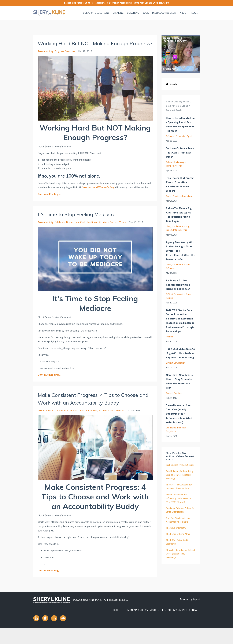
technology (171, 166)
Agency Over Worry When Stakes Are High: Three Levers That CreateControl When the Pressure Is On (181, 251)
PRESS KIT (163, 626)
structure (70, 59)
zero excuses (117, 426)
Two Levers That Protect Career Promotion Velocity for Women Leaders (180, 184)
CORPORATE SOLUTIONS (96, 13)
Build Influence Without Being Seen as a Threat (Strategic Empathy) (180, 475)
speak (190, 136)
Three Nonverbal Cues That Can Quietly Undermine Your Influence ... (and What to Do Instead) (179, 414)
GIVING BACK (178, 626)
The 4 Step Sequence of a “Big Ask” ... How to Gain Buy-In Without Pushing (180, 353)
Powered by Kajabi (190, 615)
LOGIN (195, 13)
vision (123, 230)
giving (186, 226)
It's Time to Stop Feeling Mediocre (84, 222)
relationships (179, 162)
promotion (187, 196)
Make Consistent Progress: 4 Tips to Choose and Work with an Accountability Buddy (94, 410)
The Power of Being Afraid (178, 534)
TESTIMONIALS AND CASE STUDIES (135, 626)
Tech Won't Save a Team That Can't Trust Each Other (180, 153)
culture (169, 162)
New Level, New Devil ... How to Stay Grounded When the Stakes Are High (179, 381)
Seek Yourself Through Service (180, 465)
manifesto (81, 230)
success (114, 230)
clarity (169, 226)
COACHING (133, 13)
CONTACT (194, 626)
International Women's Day (98, 195)
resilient (170, 298)
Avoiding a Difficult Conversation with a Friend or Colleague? (178, 285)
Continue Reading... (49, 202)
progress (59, 59)
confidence (178, 226)
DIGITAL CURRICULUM (164, 13)
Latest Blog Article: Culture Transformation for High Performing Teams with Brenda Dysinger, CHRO (117, 3)
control (83, 426)
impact (169, 230)
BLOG (109, 626)
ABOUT (184, 13)
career (169, 196)
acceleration (44, 426)
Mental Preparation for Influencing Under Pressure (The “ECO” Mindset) (178, 498)
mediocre (92, 230)
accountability (46, 59)
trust (180, 166)
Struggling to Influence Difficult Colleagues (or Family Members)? (180, 554)
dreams (70, 230)
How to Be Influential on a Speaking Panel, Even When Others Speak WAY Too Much (180, 124)
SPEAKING (118, 13)
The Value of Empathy (176, 528)
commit (73, 426)
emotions (177, 196)
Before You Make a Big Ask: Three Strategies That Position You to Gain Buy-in (179, 215)
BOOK (146, 13)
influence (170, 136)
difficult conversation (176, 294)
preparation (181, 136)
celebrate (60, 230)
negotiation (171, 431)
